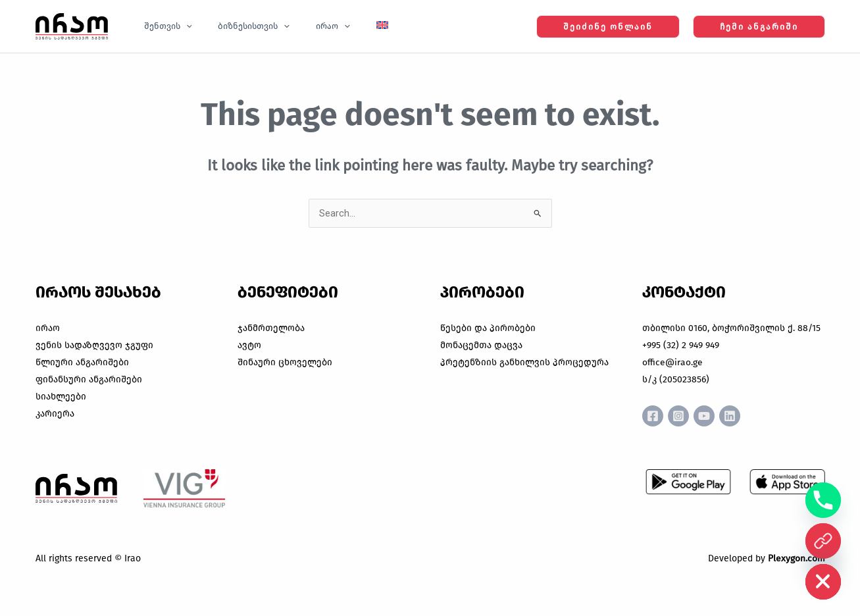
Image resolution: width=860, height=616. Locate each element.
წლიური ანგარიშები (82, 362)
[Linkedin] (746, 416)
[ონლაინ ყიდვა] (823, 541)
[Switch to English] (350, 26)
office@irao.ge (672, 362)
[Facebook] (653, 416)
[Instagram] (684, 416)
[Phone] (823, 500)
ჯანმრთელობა (271, 328)
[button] (182, 26)
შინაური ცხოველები (285, 362)
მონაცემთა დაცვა (481, 345)
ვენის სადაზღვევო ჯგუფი (94, 345)
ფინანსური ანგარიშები (89, 379)
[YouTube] (715, 416)
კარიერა (55, 414)
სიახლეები (61, 397)
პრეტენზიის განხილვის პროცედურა (524, 362)
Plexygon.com (797, 558)
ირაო (48, 328)
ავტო (249, 345)
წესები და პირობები (488, 328)
